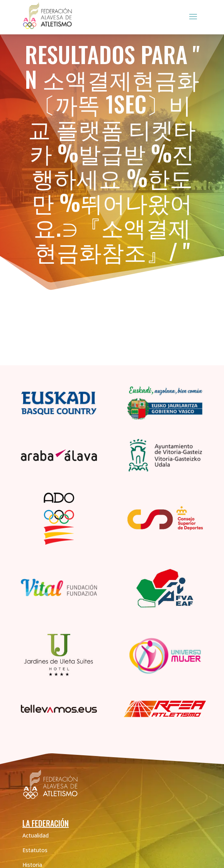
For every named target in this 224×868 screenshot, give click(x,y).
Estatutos (35, 850)
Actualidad (36, 835)
